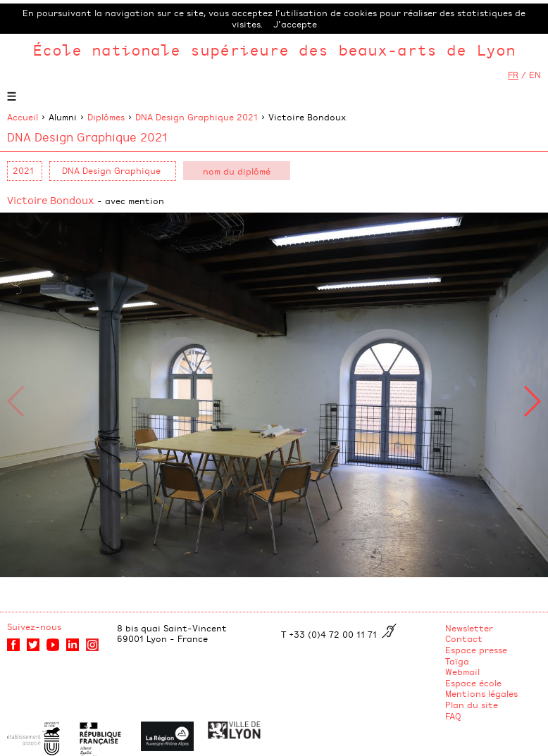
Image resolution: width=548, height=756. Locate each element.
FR (513, 75)
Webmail (462, 672)
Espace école (473, 683)
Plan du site (472, 705)
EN (535, 75)
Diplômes (106, 117)
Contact (464, 638)
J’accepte (295, 24)
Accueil (23, 117)
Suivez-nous (34, 626)
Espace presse (476, 650)
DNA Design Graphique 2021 (197, 117)
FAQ (453, 716)
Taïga (457, 661)
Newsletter (469, 628)
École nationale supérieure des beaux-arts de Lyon (274, 50)
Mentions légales (481, 693)
